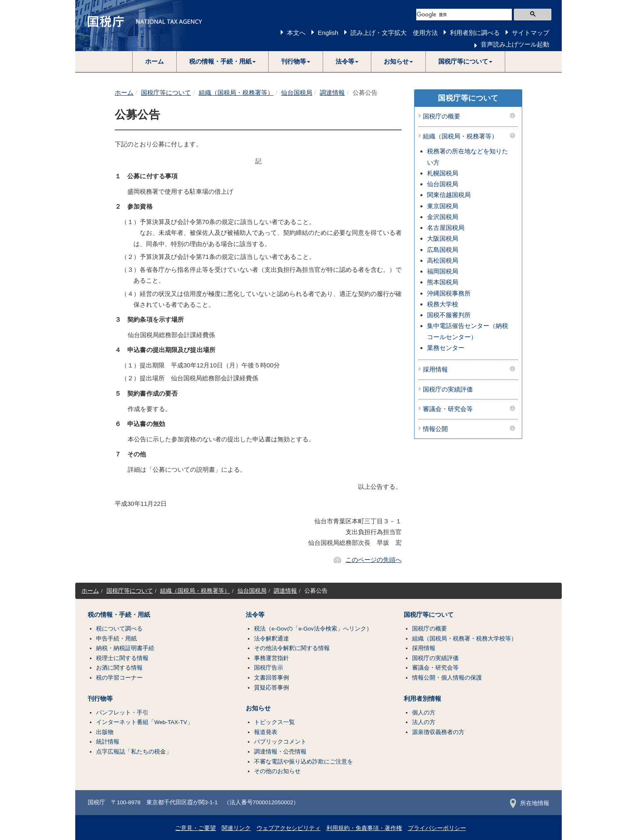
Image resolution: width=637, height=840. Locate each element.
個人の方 (424, 713)
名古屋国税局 (446, 228)
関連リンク (236, 828)
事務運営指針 (272, 658)
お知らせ (258, 708)
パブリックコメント (280, 742)
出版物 (105, 732)
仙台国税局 (297, 92)
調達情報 (332, 92)
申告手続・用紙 (116, 639)
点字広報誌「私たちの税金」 (134, 752)
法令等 (255, 615)
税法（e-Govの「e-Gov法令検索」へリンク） (313, 629)
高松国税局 (443, 260)
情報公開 (435, 429)
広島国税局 (443, 250)
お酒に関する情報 (119, 668)
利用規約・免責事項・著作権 (364, 828)
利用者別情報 (422, 699)
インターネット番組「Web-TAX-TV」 (144, 722)
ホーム (154, 61)
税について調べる (119, 629)
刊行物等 (100, 699)
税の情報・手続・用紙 (119, 615)
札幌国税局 (443, 173)
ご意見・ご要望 (195, 828)
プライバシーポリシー (437, 828)
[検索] (464, 15)
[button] (223, 62)
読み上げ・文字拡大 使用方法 (394, 33)
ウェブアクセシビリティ (289, 828)
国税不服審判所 (449, 315)
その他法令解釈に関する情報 (292, 648)
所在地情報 (530, 803)
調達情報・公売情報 (280, 752)
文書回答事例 (272, 678)
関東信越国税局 (449, 195)
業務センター (446, 348)
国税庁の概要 (442, 116)
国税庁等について (166, 92)
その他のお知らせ (277, 771)
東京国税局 (443, 206)
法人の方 (424, 722)
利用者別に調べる (475, 33)
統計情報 (108, 742)
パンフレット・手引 (122, 713)
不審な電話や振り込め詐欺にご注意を (304, 762)
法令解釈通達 (272, 639)
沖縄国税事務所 (449, 293)
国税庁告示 (269, 668)
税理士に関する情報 (122, 658)
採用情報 (435, 370)
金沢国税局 (443, 217)
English (328, 33)
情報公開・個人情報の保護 (447, 678)
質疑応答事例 (272, 688)
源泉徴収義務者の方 (438, 732)
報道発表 (266, 732)
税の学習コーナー (119, 678)
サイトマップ (531, 33)
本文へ (296, 33)
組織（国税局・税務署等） (236, 92)
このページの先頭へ (374, 560)
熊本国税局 (443, 282)
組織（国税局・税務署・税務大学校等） (464, 639)
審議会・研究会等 (448, 409)
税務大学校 (443, 304)
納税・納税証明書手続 (125, 648)
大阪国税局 (443, 238)
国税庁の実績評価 (448, 389)
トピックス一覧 (274, 722)
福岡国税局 (443, 271)
